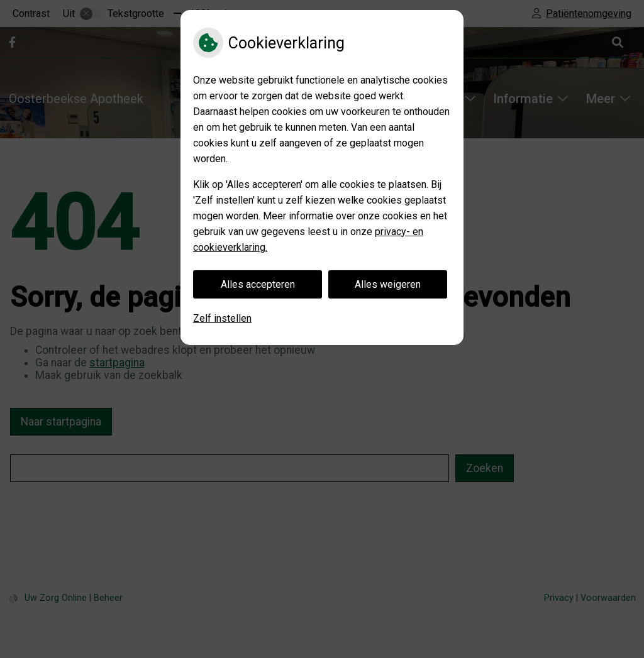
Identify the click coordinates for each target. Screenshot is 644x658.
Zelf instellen (222, 318)
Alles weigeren (388, 284)
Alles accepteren (258, 284)
